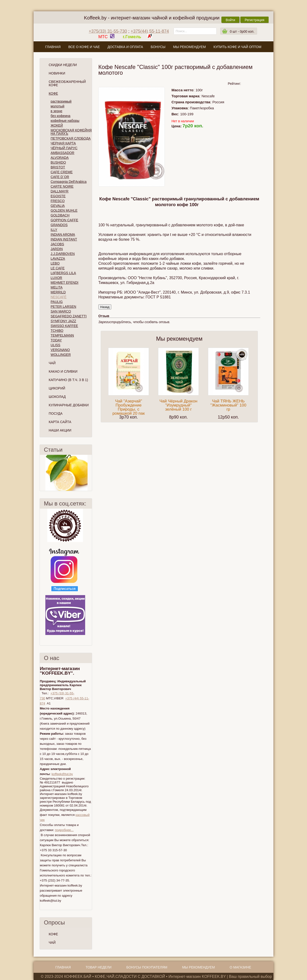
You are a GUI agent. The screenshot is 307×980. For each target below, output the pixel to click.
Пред (42, 473)
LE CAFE (58, 268)
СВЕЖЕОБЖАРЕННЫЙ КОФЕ (67, 83)
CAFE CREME (62, 172)
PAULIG (57, 302)
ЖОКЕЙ (57, 125)
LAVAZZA (58, 259)
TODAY (56, 340)
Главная (53, 47)
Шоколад (57, 397)
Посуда (56, 413)
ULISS (55, 345)
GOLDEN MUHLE (64, 210)
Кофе (53, 93)
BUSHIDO (58, 162)
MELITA (57, 287)
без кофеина (60, 116)
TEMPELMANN (62, 335)
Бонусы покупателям (147, 967)
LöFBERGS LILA (63, 273)
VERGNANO (60, 350)
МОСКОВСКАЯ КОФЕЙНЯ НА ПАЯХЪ (71, 132)
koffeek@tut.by (62, 774)
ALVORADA (60, 158)
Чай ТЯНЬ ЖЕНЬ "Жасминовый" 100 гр (228, 405)
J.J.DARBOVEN (63, 254)
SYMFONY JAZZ (63, 321)
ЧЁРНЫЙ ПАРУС (64, 148)
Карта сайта (60, 422)
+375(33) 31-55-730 (108, 31)
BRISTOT (58, 167)
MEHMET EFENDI (65, 283)
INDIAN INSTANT (64, 239)
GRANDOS (59, 225)
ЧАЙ (52, 943)
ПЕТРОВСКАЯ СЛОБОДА (71, 138)
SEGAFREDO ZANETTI (69, 316)
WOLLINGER (61, 355)
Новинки (57, 73)
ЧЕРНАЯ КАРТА (63, 143)
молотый (57, 106)
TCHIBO (57, 331)
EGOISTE (58, 196)
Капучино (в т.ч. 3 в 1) (68, 380)
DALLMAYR (59, 191)
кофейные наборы (65, 121)
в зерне (56, 111)
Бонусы (158, 47)
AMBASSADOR (62, 153)
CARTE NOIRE (62, 186)
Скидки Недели (63, 65)
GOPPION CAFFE (64, 220)
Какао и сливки (63, 371)
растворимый (61, 101)
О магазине (153, 58)
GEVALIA (58, 206)
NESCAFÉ (59, 297)
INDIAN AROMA (63, 234)
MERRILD (58, 292)
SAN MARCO (61, 311)
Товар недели (99, 967)
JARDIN (57, 249)
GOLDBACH (60, 215)
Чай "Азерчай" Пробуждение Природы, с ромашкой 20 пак (129, 407)
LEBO (55, 263)
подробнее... (64, 830)
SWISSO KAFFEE (64, 326)
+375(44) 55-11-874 (150, 31)
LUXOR (56, 278)
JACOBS (57, 244)
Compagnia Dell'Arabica (69, 182)
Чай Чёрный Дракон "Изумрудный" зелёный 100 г (178, 405)
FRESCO (58, 201)
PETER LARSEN (63, 307)
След (90, 473)
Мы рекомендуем (189, 47)
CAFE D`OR (60, 177)
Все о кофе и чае (84, 47)
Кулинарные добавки (69, 405)
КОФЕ (53, 934)
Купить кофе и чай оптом (237, 47)
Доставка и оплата (125, 47)
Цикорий (57, 388)
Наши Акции (60, 430)
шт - (242, 31)
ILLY (54, 230)
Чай (52, 363)
